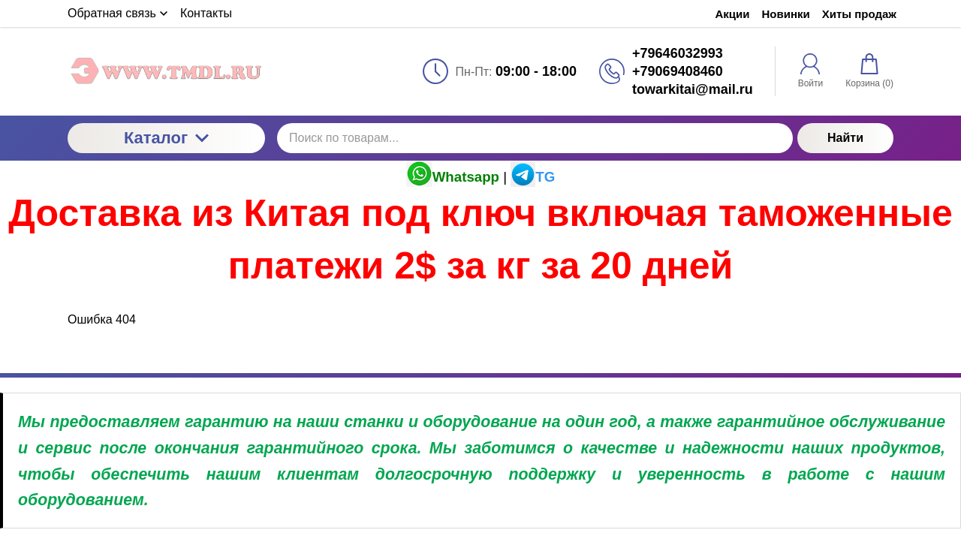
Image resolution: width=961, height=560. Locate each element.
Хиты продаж (859, 14)
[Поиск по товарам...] (535, 138)
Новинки (786, 14)
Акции (733, 14)
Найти (845, 138)
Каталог (166, 138)
